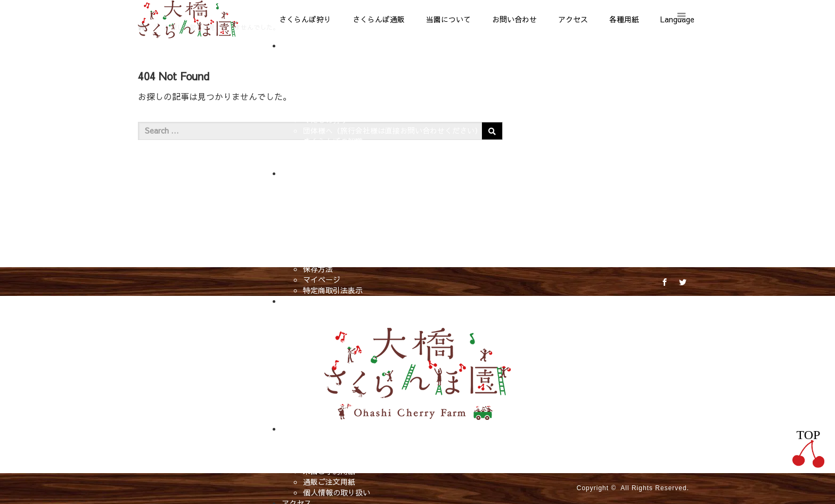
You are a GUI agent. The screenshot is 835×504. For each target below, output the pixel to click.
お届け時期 (322, 247)
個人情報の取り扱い (337, 492)
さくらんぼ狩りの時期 (340, 98)
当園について (448, 19)
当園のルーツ (325, 333)
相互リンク (322, 418)
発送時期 (318, 237)
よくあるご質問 (329, 450)
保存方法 (318, 269)
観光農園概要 (325, 343)
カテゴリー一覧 (329, 216)
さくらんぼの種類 (333, 109)
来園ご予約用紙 (329, 471)
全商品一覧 (322, 194)
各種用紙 (624, 19)
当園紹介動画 (325, 386)
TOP (808, 448)
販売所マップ (325, 152)
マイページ (322, 279)
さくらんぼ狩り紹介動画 (344, 396)
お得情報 (318, 162)
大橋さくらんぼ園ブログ (344, 311)
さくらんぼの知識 (333, 141)
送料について (325, 258)
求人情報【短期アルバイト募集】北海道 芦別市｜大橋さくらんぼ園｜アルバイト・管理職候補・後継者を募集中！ (494, 407)
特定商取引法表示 (333, 290)
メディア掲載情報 (333, 354)
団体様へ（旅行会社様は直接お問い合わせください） (392, 130)
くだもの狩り (325, 120)
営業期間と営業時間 (337, 77)
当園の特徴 (322, 67)
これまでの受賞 (329, 365)
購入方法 (318, 226)
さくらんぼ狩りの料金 (340, 88)
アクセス (573, 19)
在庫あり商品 (325, 205)
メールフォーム (329, 460)
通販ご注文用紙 (329, 482)
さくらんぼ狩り (305, 19)
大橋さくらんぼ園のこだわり (351, 322)
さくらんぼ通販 (379, 19)
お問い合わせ (514, 19)
